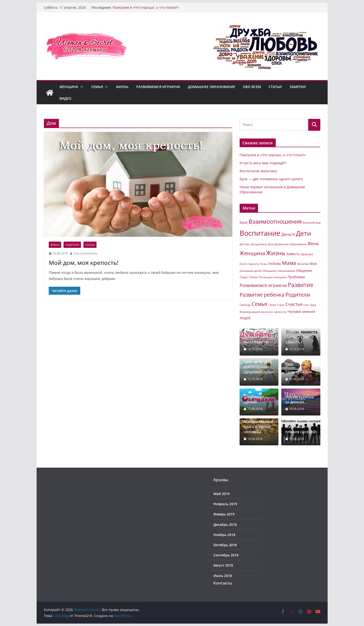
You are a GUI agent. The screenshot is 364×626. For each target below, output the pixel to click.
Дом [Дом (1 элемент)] (271, 244)
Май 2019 (222, 494)
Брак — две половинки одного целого (271, 179)
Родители (72, 245)
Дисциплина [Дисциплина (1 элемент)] (259, 244)
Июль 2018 (223, 576)
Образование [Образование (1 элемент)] (286, 271)
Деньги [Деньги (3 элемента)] (288, 234)
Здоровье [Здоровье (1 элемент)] (307, 254)
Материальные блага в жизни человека (258, 427)
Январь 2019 (224, 514)
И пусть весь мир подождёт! (263, 163)
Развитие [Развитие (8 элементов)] (301, 285)
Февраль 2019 (225, 504)
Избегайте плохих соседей (301, 429)
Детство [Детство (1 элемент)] (245, 244)
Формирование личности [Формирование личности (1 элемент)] (256, 312)
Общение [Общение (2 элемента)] (304, 271)
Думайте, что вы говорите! (256, 340)
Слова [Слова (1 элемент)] (272, 305)
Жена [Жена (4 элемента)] (313, 244)
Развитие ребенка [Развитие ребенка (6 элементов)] (262, 295)
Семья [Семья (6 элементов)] (259, 304)
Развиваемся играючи (158, 87)
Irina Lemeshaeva (85, 253)
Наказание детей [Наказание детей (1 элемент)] (251, 271)
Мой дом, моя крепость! (84, 263)
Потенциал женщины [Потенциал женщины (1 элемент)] (273, 277)
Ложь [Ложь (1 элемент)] (263, 264)
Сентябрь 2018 (226, 555)
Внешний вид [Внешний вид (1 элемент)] (311, 223)
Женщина (69, 87)
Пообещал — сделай (256, 399)
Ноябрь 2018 (224, 535)
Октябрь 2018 (225, 545)
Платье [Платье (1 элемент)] (253, 277)
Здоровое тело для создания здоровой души (259, 367)
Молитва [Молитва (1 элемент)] (303, 264)
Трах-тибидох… (300, 372)
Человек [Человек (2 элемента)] (295, 312)
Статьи (275, 87)
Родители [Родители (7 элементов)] (298, 295)
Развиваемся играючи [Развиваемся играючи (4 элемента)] (263, 285)
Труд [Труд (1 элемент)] (313, 305)
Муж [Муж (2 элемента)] (313, 264)
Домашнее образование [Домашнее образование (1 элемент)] (291, 244)
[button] (81, 87)
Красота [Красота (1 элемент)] (254, 264)
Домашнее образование (212, 87)
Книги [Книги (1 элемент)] (244, 264)
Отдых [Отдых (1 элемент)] (244, 277)
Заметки (298, 87)
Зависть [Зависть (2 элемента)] (293, 254)
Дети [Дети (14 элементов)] (303, 233)
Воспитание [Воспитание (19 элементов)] (260, 233)
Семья (97, 87)
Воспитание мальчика (258, 171)
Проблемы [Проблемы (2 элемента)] (296, 277)
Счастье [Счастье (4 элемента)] (294, 304)
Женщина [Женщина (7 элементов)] (252, 253)
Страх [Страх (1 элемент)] (281, 305)
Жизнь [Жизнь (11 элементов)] (276, 253)
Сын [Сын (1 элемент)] (306, 305)
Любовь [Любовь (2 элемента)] (275, 264)
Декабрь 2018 (225, 524)
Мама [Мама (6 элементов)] (289, 263)
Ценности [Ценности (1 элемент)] (280, 312)
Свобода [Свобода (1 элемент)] (245, 305)
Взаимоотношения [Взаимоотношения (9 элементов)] (275, 221)
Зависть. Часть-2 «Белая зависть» (299, 337)
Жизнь (122, 87)
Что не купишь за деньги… (300, 399)
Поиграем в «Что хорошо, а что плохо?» (146, 7)
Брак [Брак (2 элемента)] (244, 222)
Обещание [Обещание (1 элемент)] (269, 271)
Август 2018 (223, 565)
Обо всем (252, 87)
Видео (65, 98)
